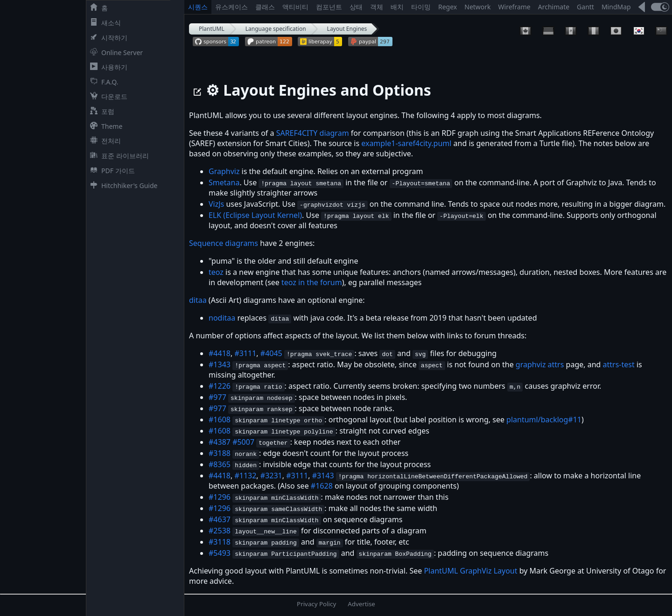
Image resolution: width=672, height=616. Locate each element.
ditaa (198, 300)
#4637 (220, 519)
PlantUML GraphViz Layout (470, 571)
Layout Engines (347, 29)
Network (477, 7)
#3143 (323, 476)
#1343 (220, 364)
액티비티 (295, 7)
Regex (448, 7)
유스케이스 (231, 7)
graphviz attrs (540, 364)
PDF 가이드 (111, 171)
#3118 (220, 542)
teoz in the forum (312, 282)
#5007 (243, 442)
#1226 (220, 386)
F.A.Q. (102, 82)
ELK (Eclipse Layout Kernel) (255, 215)
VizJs (216, 204)
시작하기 (107, 38)
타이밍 (421, 7)
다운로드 (107, 96)
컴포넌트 (329, 7)
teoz (216, 272)
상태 (356, 7)
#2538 (220, 531)
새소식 (104, 23)
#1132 (245, 476)
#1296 (220, 497)
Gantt (585, 7)
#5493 (220, 553)
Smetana (224, 182)
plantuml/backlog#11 (544, 420)
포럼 (100, 111)
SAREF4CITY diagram (313, 133)
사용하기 (107, 67)
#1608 (220, 420)
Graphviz (224, 171)
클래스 (265, 7)
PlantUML (212, 29)
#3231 (271, 476)
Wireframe (514, 7)
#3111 (245, 353)
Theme (104, 126)
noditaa (222, 318)
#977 (217, 397)
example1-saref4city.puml (406, 143)
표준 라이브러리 (118, 156)
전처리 (104, 141)
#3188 (220, 453)
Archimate (554, 7)
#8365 (220, 464)
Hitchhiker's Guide (122, 185)
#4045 (271, 353)
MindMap (616, 7)
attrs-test (619, 364)
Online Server (115, 52)
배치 (397, 7)
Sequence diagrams (224, 243)
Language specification (276, 29)
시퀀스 (198, 7)
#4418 (220, 353)
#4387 (220, 442)
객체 (377, 7)
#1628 (322, 486)
